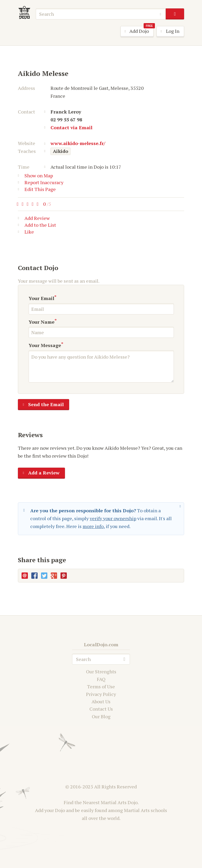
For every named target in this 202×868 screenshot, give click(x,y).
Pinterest (64, 576)
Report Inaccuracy (41, 182)
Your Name (42, 322)
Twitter (44, 576)
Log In (168, 32)
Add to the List (37, 226)
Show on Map (35, 175)
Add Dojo (137, 31)
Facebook (34, 576)
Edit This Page (37, 189)
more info (93, 526)
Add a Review (39, 473)
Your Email (41, 298)
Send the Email (41, 405)
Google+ (54, 576)
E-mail (25, 576)
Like (26, 233)
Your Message (45, 345)
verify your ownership (113, 518)
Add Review (34, 219)
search (175, 14)
